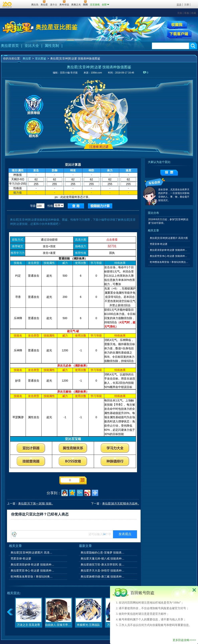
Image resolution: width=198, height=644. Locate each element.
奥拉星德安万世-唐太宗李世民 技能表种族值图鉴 (103, 565)
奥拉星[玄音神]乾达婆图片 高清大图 (33, 553)
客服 (187, 13)
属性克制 (52, 46)
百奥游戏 (7, 4)
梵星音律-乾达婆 (21, 559)
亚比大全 (32, 46)
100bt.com (96, 73)
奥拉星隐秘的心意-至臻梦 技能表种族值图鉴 (103, 553)
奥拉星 (27, 58)
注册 (187, 5)
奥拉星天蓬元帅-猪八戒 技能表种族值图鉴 (103, 559)
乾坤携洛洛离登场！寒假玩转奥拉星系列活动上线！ (33, 577)
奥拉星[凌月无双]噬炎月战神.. (121, 503)
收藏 (194, 13)
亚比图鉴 (41, 58)
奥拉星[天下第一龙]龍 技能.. (35, 503)
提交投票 (169, 173)
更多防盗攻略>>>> (184, 640)
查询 (76, 206)
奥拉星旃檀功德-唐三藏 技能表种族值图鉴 (103, 577)
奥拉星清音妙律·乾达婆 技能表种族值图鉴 (33, 565)
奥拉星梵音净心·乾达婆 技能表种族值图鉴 (33, 571)
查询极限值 (100, 206)
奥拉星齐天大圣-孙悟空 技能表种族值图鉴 (103, 571)
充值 (180, 13)
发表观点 (125, 534)
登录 (179, 5)
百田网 (22, 4)
